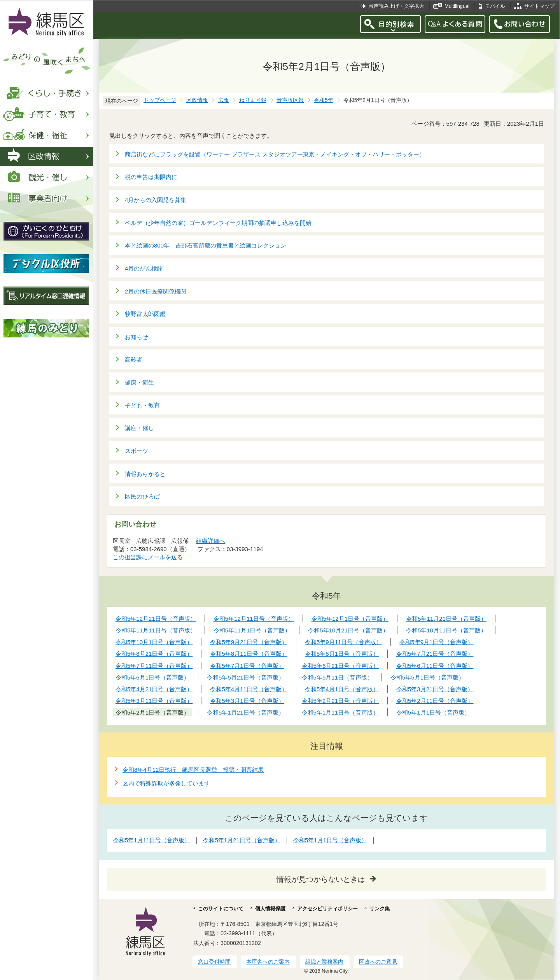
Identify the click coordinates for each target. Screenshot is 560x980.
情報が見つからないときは (321, 879)
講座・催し (139, 428)
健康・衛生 (139, 382)
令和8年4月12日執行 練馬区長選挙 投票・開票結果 (193, 770)
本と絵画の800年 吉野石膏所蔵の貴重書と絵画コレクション (206, 245)
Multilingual (457, 6)
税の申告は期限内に (151, 177)
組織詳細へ (211, 541)
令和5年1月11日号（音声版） (152, 840)
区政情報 (197, 100)
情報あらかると (145, 474)
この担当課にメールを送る (148, 557)
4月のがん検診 (144, 268)
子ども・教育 (142, 405)
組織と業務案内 (324, 962)
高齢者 (134, 359)
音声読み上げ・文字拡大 (396, 6)
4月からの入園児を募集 (156, 200)
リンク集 (380, 909)
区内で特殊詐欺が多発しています (166, 783)
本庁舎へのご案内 (268, 962)
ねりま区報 (253, 100)
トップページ (160, 100)
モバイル (495, 6)
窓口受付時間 (214, 962)
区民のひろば (142, 496)
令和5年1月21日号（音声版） (241, 840)
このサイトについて (221, 909)
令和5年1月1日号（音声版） (330, 840)
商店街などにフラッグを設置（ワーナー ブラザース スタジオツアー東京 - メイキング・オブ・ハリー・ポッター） (275, 154)
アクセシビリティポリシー (327, 909)
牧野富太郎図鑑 (145, 314)
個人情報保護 (270, 909)
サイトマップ (539, 6)
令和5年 (324, 100)
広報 (224, 100)
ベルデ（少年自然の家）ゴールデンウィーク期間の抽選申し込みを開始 (218, 223)
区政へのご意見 (378, 962)
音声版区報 (290, 100)
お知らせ (136, 337)
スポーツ (136, 451)
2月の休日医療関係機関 (156, 291)
